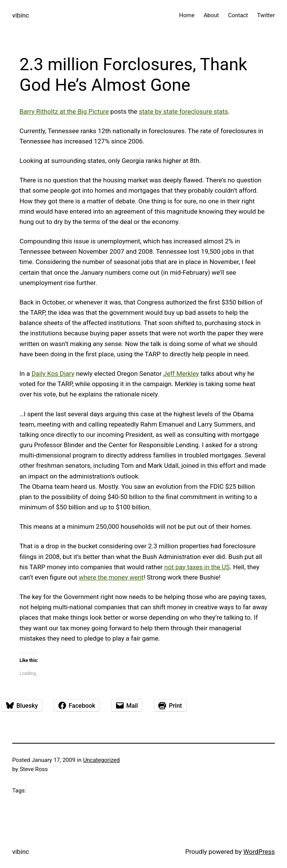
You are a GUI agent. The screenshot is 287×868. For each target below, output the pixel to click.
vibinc (21, 15)
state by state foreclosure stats (184, 111)
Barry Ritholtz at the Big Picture (64, 111)
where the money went (111, 577)
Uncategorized (102, 760)
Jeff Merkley (181, 374)
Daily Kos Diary (53, 374)
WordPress (259, 852)
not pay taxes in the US (197, 567)
